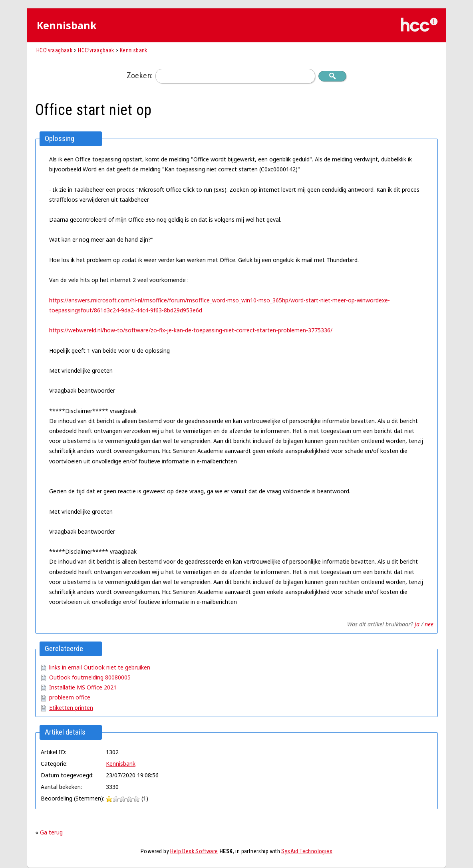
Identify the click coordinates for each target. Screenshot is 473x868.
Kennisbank (134, 50)
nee (429, 624)
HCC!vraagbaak (54, 50)
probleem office (70, 697)
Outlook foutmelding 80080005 (90, 677)
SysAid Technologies (307, 851)
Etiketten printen (71, 708)
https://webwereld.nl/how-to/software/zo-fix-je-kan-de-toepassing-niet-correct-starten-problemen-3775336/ (191, 330)
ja (417, 624)
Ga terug (51, 832)
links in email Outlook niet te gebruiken (100, 667)
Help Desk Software (194, 851)
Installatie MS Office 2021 (83, 687)
